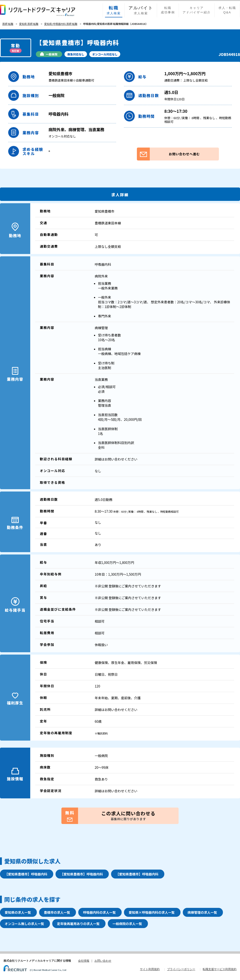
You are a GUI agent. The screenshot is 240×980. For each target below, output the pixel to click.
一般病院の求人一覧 (127, 924)
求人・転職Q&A (227, 10)
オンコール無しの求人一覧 (24, 924)
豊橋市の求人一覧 (57, 912)
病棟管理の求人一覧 (202, 912)
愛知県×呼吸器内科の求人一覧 (152, 912)
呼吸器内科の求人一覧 (99, 912)
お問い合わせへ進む (168, 154)
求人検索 (114, 10)
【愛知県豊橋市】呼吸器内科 (26, 874)
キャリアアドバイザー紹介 (197, 10)
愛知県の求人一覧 (18, 912)
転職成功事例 (168, 10)
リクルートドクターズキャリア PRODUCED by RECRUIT (37, 10)
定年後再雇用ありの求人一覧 (78, 924)
